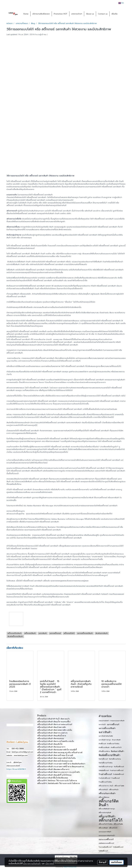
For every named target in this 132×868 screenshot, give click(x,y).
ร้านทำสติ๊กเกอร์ (105, 774)
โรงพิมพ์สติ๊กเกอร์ (118, 847)
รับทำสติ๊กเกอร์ (103, 759)
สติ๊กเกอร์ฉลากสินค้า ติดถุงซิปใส (50, 744)
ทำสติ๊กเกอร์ (102, 744)
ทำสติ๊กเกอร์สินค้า (104, 748)
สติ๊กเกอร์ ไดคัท (119, 786)
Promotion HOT (61, 14)
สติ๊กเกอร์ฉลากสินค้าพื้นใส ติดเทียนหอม (53, 778)
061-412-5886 (18, 749)
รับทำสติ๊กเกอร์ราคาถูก (106, 767)
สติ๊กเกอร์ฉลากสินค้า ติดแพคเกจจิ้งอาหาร (53, 769)
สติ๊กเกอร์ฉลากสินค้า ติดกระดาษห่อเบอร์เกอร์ (55, 724)
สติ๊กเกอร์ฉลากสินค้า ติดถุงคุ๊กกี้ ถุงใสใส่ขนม (54, 775)
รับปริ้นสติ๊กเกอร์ (119, 767)
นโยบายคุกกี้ (50, 864)
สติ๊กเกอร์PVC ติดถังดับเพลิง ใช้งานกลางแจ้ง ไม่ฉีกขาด (59, 783)
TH (121, 3)
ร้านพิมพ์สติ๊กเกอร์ (118, 774)
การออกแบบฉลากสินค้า (117, 721)
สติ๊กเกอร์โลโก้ (111, 820)
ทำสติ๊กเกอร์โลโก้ (116, 748)
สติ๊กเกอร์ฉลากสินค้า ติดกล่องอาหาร (51, 747)
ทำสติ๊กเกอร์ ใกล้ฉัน (113, 744)
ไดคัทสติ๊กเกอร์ (103, 851)
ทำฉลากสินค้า (116, 740)
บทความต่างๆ (77, 14)
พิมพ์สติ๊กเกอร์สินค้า (109, 755)
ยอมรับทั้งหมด (117, 862)
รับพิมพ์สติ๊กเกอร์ (104, 770)
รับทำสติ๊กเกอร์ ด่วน (115, 759)
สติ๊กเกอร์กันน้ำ (103, 790)
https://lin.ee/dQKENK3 (16, 769)
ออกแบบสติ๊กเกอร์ (106, 839)
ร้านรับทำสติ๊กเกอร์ (105, 778)
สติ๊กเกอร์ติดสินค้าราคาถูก (107, 809)
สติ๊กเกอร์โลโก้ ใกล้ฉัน (106, 824)
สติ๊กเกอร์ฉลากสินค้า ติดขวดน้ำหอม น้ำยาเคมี (55, 755)
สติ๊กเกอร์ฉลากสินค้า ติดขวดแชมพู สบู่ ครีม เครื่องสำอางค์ (60, 753)
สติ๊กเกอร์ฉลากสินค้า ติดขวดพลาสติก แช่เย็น (55, 730)
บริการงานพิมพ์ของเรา (41, 14)
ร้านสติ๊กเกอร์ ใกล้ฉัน (105, 782)
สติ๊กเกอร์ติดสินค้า (109, 803)
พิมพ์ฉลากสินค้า (117, 751)
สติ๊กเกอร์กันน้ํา (114, 790)
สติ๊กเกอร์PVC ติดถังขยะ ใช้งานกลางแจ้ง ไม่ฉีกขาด (57, 781)
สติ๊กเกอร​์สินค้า (103, 828)
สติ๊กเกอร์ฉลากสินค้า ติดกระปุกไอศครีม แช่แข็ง (56, 741)
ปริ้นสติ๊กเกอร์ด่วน (104, 751)
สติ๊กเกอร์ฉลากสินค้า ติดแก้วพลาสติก (52, 727)
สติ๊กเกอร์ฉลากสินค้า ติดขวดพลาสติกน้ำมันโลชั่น (57, 758)
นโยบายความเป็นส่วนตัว (32, 864)
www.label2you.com (21, 755)
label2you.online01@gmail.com (22, 752)
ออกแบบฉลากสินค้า (105, 832)
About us (90, 14)
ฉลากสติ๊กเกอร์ (113, 725)
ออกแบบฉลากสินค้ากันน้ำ (107, 836)
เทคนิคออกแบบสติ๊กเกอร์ (106, 843)
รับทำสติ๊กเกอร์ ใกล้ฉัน (106, 763)
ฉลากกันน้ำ (102, 725)
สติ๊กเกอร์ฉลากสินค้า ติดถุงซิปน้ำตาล (52, 736)
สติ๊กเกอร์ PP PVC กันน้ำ (106, 786)
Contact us (103, 14)
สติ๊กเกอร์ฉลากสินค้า (107, 793)
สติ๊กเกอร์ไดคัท (118, 824)
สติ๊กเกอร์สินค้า (107, 816)
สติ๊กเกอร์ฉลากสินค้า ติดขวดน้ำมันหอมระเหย (55, 761)
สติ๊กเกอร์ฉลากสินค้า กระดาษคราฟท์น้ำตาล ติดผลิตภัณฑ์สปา (61, 764)
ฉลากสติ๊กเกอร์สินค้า (107, 728)
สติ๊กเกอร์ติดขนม (104, 797)
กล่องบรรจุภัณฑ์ (104, 721)
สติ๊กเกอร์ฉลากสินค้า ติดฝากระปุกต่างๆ (52, 733)
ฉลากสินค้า (105, 732)
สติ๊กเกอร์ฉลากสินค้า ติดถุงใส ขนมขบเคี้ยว (54, 722)
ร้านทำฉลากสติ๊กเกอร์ (117, 770)
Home (26, 14)
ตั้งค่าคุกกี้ (103, 862)
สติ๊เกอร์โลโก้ (113, 828)
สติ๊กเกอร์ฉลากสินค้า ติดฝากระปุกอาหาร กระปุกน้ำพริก (59, 772)
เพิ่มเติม (115, 14)
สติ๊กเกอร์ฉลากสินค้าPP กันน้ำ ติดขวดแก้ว (54, 719)
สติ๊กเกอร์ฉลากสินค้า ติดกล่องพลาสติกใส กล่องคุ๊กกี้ (57, 750)
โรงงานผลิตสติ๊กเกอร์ (105, 847)
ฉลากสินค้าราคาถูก (105, 740)
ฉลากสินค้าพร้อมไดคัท (106, 736)
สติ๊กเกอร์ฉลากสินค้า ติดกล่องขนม (51, 739)
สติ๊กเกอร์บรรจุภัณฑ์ (105, 813)
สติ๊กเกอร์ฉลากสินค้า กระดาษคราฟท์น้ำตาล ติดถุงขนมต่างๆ (61, 767)
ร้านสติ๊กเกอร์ (116, 778)
